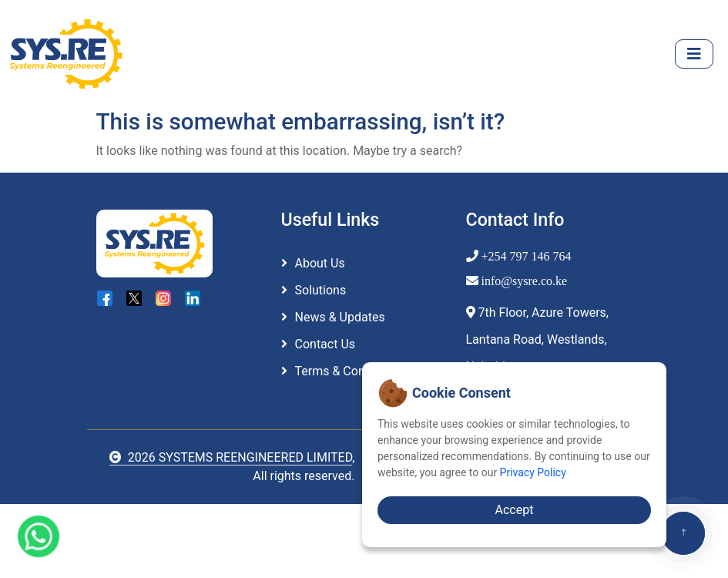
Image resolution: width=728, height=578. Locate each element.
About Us (320, 263)
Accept (515, 510)
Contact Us (325, 344)
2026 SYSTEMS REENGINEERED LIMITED (231, 457)
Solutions (321, 290)
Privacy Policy (533, 472)
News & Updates (340, 317)
